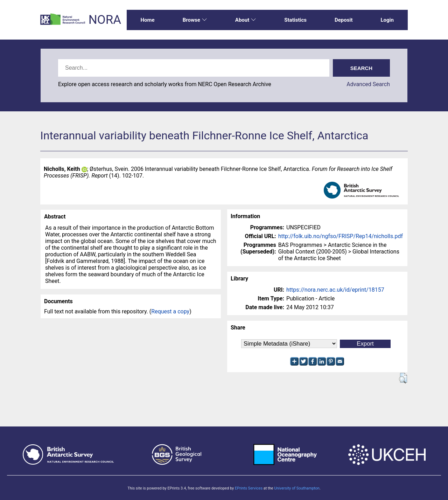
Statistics (295, 20)
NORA (105, 20)
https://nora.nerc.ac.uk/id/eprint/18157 (335, 290)
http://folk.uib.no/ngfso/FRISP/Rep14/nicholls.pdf (341, 236)
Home (148, 20)
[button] (403, 378)
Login (387, 20)
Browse (195, 20)
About (246, 20)
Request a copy (170, 311)
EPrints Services (249, 488)
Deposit (344, 20)
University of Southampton (297, 488)
